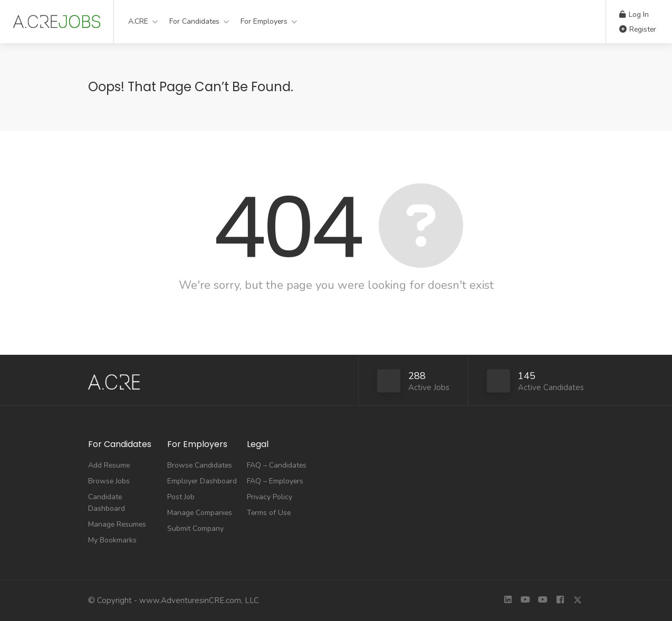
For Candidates (194, 21)
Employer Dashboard (202, 481)
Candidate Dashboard (107, 503)
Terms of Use (269, 513)
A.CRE (138, 21)
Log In (634, 14)
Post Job (181, 497)
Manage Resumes (117, 524)
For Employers (264, 21)
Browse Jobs (109, 481)
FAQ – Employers (275, 481)
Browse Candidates (200, 465)
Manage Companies (200, 513)
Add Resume (109, 465)
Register (638, 29)
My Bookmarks (112, 540)
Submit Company (195, 528)
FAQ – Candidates (277, 465)
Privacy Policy (270, 497)
